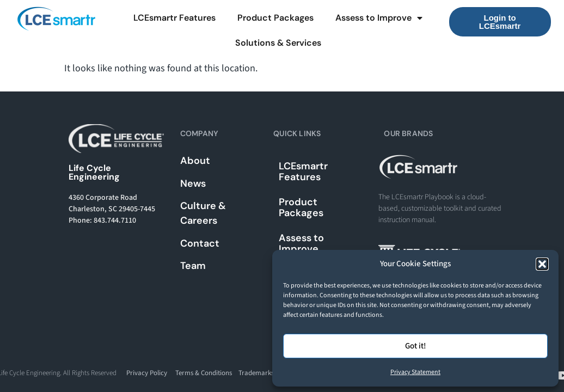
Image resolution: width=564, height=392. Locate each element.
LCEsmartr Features (174, 18)
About (195, 161)
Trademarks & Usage (269, 373)
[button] (542, 264)
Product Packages (275, 18)
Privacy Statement (415, 372)
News (193, 183)
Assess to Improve (379, 18)
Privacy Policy (147, 373)
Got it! (416, 346)
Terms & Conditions (204, 373)
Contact (200, 243)
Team (193, 266)
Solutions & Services (278, 43)
